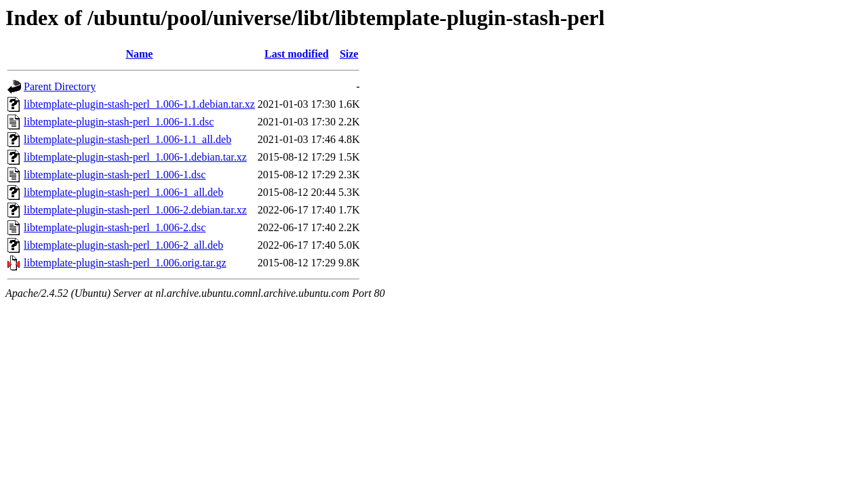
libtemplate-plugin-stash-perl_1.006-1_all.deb (123, 192)
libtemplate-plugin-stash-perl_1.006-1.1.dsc (119, 122)
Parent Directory (60, 86)
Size (349, 54)
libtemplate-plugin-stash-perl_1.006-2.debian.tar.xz (135, 210)
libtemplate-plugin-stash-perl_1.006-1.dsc (115, 175)
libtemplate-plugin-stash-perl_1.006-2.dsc (115, 227)
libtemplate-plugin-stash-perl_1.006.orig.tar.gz (125, 263)
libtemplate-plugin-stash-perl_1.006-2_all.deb (123, 245)
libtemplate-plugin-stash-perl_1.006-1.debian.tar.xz (135, 157)
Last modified (297, 54)
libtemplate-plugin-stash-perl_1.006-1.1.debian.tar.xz (139, 104)
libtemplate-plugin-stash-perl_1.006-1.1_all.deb (127, 139)
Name (139, 54)
